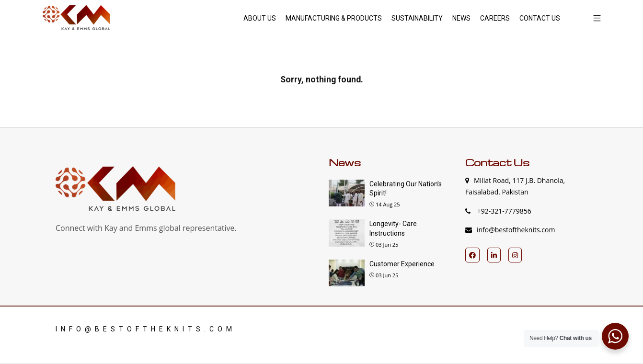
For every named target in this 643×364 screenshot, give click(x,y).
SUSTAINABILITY (417, 18)
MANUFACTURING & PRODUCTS (334, 18)
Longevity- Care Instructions (393, 228)
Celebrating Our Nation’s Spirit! (406, 189)
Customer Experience (402, 264)
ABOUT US (260, 18)
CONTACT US (540, 18)
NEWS (461, 18)
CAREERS (495, 18)
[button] (593, 18)
